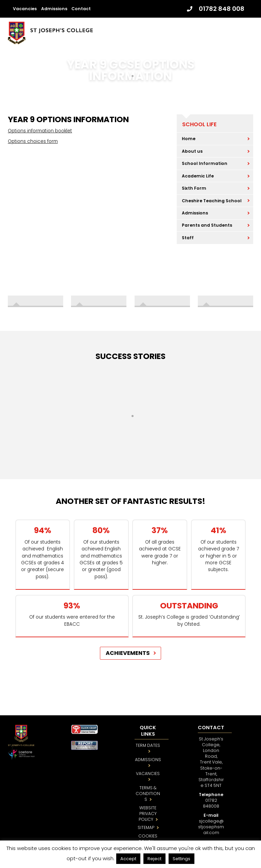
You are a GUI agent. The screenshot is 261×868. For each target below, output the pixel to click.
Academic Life (198, 176)
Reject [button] (154, 859)
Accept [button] (128, 859)
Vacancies (25, 9)
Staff (188, 238)
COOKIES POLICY (148, 839)
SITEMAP (146, 827)
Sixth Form (194, 188)
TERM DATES (148, 745)
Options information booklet (40, 131)
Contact (81, 9)
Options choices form (33, 141)
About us (192, 151)
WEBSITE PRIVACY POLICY (148, 814)
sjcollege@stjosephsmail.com (211, 827)
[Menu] (246, 31)
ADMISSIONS (148, 760)
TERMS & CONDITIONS (148, 794)
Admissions (54, 9)
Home (189, 139)
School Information (205, 163)
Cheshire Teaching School (212, 201)
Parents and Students (207, 225)
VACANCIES (148, 773)
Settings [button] (181, 859)
